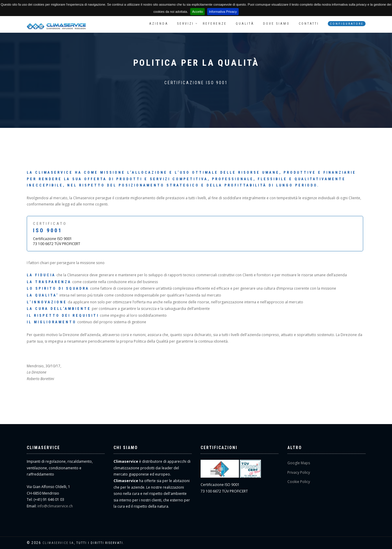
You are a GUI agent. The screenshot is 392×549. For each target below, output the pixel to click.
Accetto (197, 12)
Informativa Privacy (223, 12)
